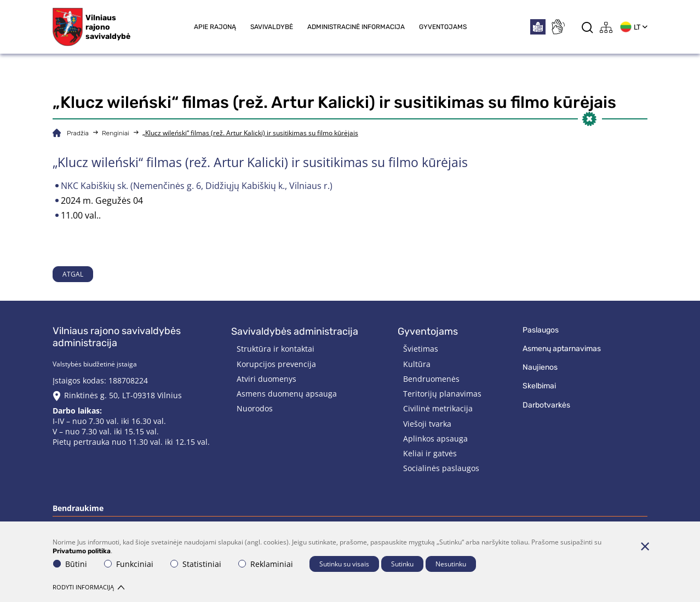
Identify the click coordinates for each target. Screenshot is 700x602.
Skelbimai (539, 386)
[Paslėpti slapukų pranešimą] (645, 546)
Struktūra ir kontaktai (276, 349)
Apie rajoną (215, 27)
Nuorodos (255, 408)
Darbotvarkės (546, 405)
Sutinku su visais (344, 564)
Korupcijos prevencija (276, 364)
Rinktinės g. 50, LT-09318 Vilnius (123, 395)
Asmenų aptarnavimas (562, 349)
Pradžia (78, 133)
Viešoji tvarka (427, 424)
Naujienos (540, 367)
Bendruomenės (431, 379)
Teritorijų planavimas (442, 394)
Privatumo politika (82, 551)
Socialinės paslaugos (441, 468)
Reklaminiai (266, 564)
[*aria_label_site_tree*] (606, 27)
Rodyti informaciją (88, 587)
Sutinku (402, 564)
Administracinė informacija (356, 27)
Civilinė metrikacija (438, 408)
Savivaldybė (272, 27)
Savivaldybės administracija (295, 331)
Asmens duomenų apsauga (287, 394)
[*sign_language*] (558, 27)
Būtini (70, 564)
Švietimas (421, 349)
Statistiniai (196, 564)
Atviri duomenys (266, 379)
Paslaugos (541, 330)
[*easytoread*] (538, 27)
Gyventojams (443, 27)
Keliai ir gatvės (430, 453)
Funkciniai (129, 564)
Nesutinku (451, 564)
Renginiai (116, 133)
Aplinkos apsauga (435, 438)
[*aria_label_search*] (587, 27)
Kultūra (417, 364)
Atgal (73, 274)
